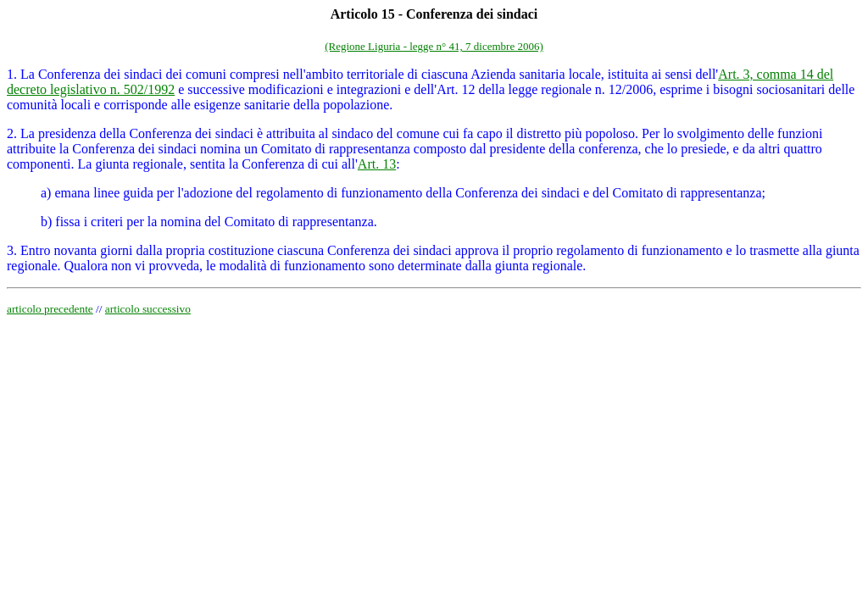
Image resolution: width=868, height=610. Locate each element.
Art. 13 (377, 164)
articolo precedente (50, 309)
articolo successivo (148, 309)
